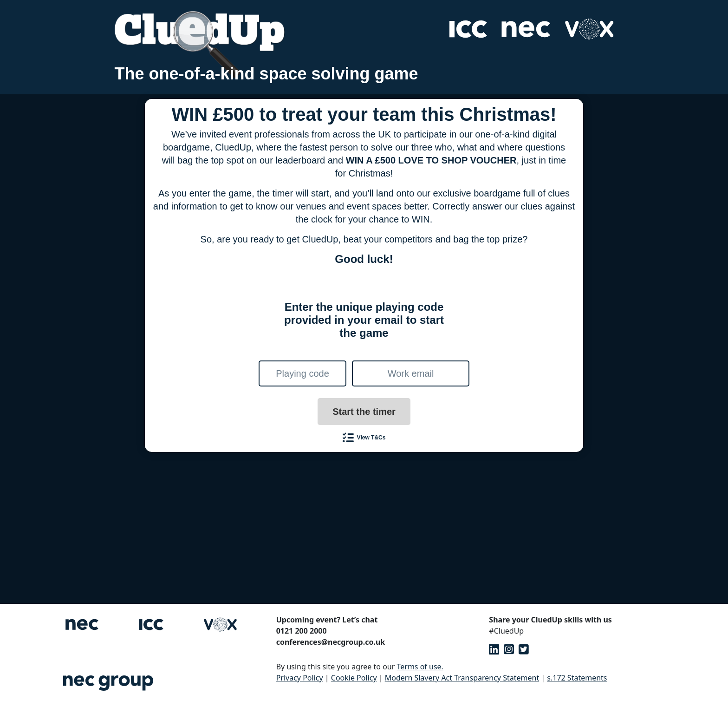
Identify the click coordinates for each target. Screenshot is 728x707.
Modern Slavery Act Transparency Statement (462, 678)
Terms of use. (420, 667)
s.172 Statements (577, 678)
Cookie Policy (354, 678)
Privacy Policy (300, 678)
